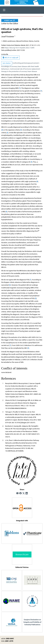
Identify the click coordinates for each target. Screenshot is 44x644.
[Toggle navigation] (4, 10)
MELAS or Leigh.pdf (10, 58)
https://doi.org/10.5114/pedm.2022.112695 (19, 48)
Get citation (7, 63)
